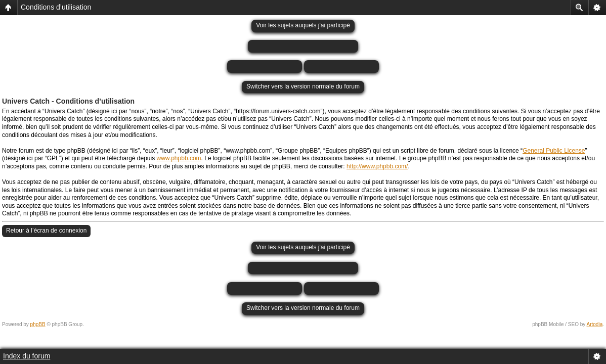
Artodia (595, 324)
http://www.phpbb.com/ (377, 166)
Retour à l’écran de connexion (46, 231)
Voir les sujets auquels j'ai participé (303, 25)
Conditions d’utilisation (56, 7)
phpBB (38, 324)
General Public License (554, 151)
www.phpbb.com (179, 158)
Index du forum (27, 356)
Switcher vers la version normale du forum (303, 86)
